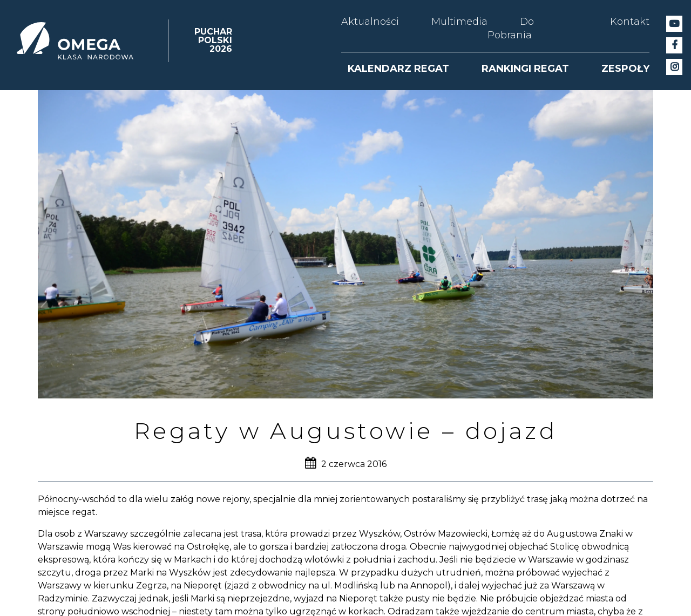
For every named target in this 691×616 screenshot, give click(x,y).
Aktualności (370, 22)
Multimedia (459, 22)
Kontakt (630, 22)
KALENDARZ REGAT (398, 69)
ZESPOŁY (625, 69)
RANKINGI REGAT (525, 69)
